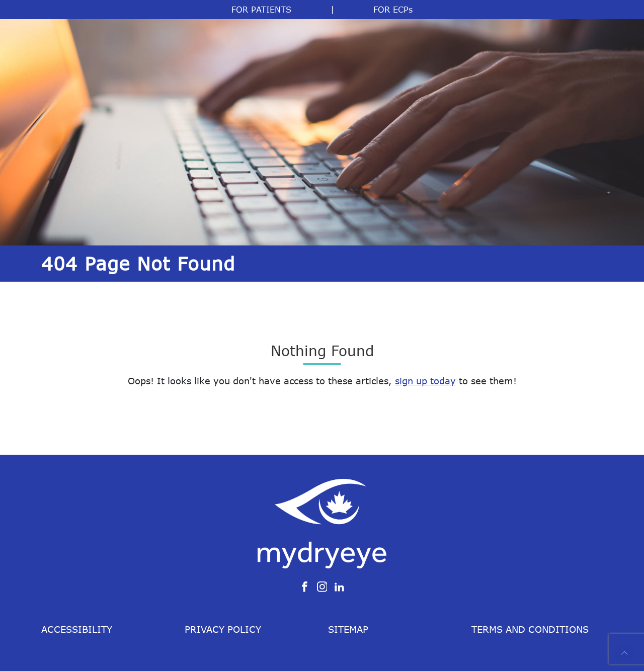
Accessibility (77, 629)
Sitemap (348, 629)
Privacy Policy (223, 629)
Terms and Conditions (530, 629)
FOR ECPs (393, 10)
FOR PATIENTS (261, 10)
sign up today (425, 381)
